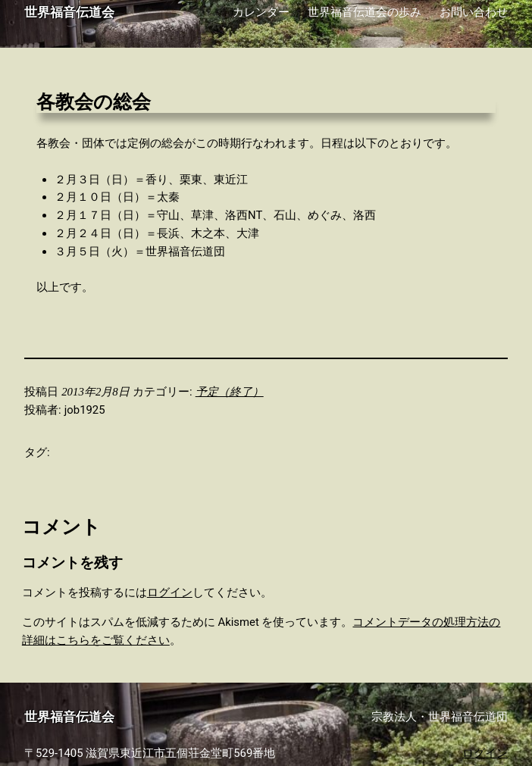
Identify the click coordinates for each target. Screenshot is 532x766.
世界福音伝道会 (69, 13)
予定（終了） (230, 392)
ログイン (170, 592)
